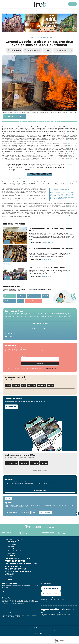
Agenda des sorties (16, 569)
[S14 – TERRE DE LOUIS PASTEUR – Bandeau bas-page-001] (39, 32)
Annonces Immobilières (18, 572)
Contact (9, 579)
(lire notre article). (50, 135)
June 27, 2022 (26, 170)
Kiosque (9, 574)
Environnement (15, 551)
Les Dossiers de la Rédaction (21, 564)
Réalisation (40, 634)
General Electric (47, 38)
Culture (7, 278)
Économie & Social (33, 38)
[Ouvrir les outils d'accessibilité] (77, 513)
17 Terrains (44, 463)
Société (7, 242)
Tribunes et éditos (15, 561)
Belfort (49, 50)
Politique (7, 260)
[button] (5, 117)
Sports (11, 546)
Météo (8, 577)
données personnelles (51, 368)
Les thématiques (14, 540)
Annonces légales (15, 566)
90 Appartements (12, 463)
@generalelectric (16, 164)
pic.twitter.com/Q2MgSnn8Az (55, 167)
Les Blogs (10, 556)
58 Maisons (34, 463)
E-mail (23, 356)
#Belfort (26, 164)
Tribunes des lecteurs (17, 558)
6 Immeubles (24, 463)
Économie (12, 544)
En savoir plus (8, 336)
